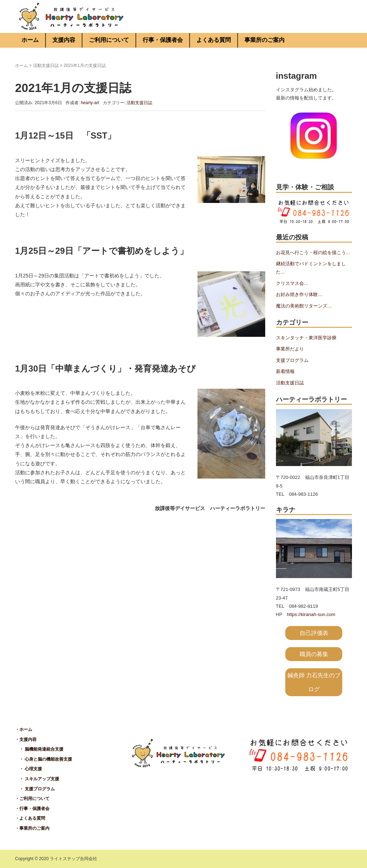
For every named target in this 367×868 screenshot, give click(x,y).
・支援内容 (26, 740)
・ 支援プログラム (35, 789)
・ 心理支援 (28, 769)
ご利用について (109, 40)
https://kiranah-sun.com (311, 614)
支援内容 (64, 40)
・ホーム (24, 729)
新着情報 (285, 371)
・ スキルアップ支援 (37, 779)
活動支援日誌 (46, 66)
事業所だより (290, 349)
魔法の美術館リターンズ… (304, 306)
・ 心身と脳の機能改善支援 (44, 759)
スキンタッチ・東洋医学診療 (306, 338)
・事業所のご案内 (32, 828)
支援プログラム (292, 360)
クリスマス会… (292, 283)
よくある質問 (214, 40)
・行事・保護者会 (32, 809)
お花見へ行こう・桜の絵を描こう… (313, 253)
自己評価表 (314, 633)
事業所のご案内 (264, 40)
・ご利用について (32, 799)
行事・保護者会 (163, 40)
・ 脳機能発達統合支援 (39, 749)
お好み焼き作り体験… (299, 294)
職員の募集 (314, 654)
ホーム (30, 40)
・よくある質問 (30, 818)
